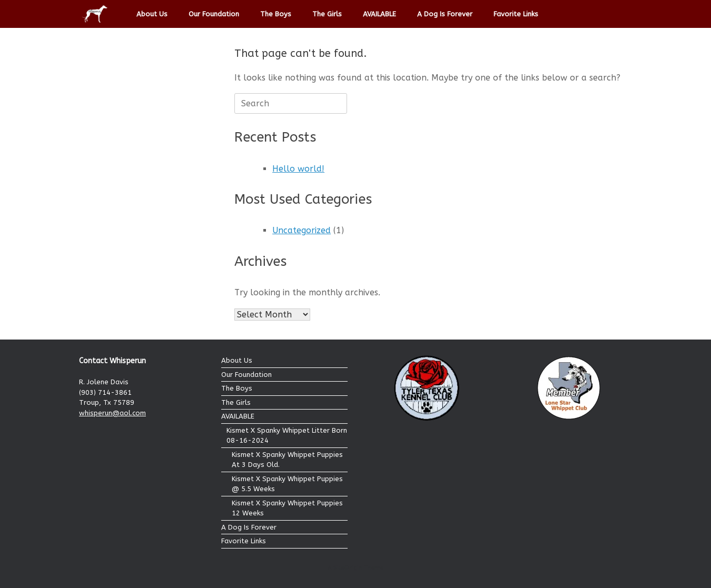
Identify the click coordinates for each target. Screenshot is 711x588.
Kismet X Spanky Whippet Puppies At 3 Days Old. (287, 460)
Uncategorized (302, 230)
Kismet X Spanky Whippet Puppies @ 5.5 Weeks (287, 484)
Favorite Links (516, 14)
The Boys (276, 14)
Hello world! (298, 169)
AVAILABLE (379, 14)
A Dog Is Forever (445, 14)
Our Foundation (214, 14)
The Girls (327, 14)
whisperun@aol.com (112, 413)
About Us (152, 14)
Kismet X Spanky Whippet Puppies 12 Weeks (287, 508)
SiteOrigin (348, 567)
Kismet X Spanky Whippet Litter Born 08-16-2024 (287, 436)
